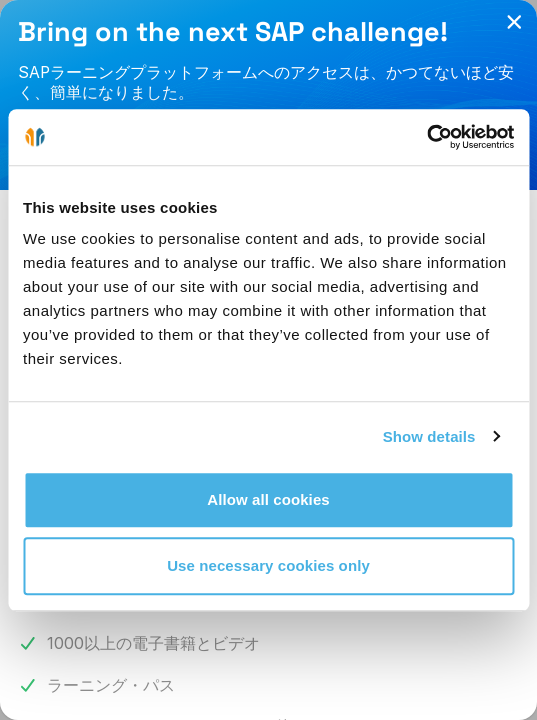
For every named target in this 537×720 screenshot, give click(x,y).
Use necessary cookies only (268, 565)
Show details (429, 436)
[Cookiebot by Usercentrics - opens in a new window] (426, 137)
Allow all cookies (268, 499)
